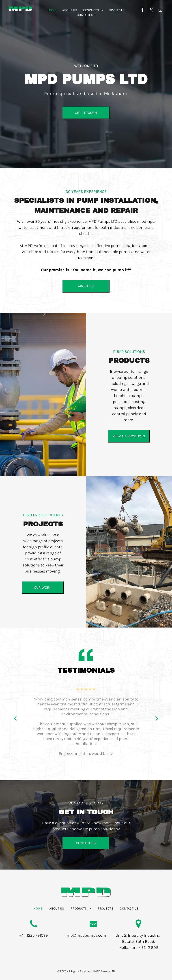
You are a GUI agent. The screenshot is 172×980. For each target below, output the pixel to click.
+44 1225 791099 (33, 935)
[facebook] (142, 11)
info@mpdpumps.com (86, 935)
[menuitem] (52, 10)
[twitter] (151, 11)
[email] (160, 11)
